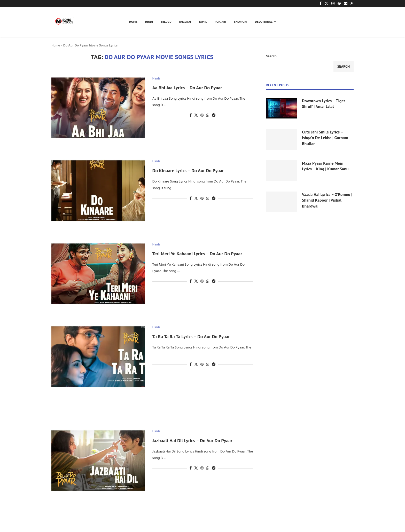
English (185, 22)
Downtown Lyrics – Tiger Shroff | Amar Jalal (324, 104)
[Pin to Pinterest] (202, 116)
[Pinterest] (339, 3)
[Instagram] (333, 3)
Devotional (264, 22)
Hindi (149, 22)
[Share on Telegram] (214, 116)
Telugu (166, 22)
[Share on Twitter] (196, 116)
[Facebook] (321, 3)
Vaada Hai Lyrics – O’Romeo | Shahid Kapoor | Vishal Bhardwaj (327, 200)
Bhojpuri (240, 22)
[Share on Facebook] (191, 116)
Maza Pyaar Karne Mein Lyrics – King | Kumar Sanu (325, 166)
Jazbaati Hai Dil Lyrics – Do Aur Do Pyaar (192, 440)
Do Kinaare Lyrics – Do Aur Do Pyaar (188, 170)
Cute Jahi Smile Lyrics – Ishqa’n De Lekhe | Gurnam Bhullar (325, 138)
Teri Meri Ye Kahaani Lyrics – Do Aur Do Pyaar (197, 254)
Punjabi (220, 22)
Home (133, 22)
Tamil (203, 22)
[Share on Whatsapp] (208, 116)
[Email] (346, 3)
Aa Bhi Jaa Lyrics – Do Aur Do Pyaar (187, 88)
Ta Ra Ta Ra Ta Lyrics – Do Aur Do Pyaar (191, 336)
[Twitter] (326, 3)
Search (271, 56)
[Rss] (352, 3)
